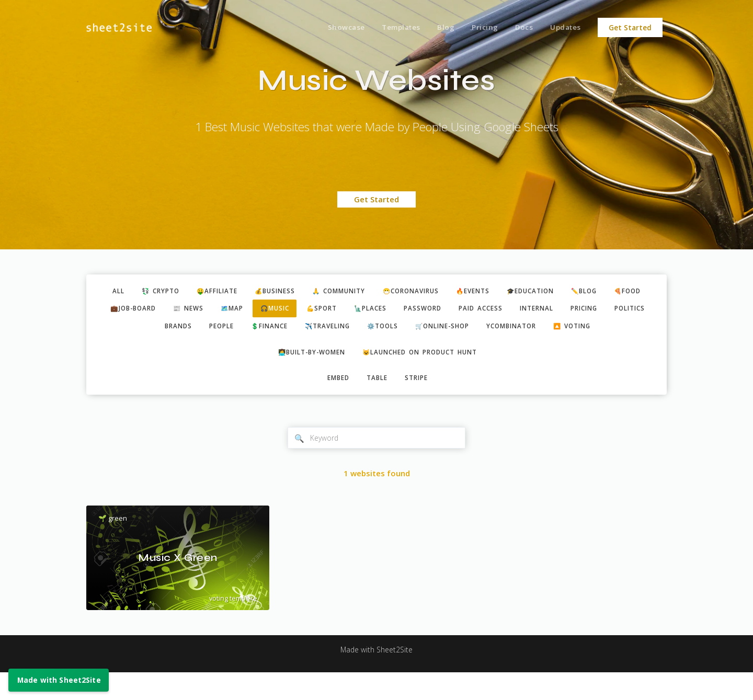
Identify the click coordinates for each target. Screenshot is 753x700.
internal (626, 311)
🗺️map (293, 311)
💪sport (392, 311)
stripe (421, 404)
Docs (521, 28)
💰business (288, 292)
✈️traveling (403, 330)
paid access (565, 311)
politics (187, 330)
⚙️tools (464, 330)
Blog (438, 28)
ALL (116, 292)
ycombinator (606, 330)
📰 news (245, 311)
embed (335, 404)
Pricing (479, 28)
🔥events (506, 292)
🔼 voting (378, 349)
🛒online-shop (529, 330)
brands (238, 330)
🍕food (126, 311)
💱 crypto (162, 292)
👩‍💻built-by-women (305, 376)
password (502, 311)
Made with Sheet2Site (376, 678)
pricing (136, 330)
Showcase (334, 28)
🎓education (570, 292)
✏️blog (629, 292)
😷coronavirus (438, 292)
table (378, 404)
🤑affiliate (225, 292)
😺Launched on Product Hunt (425, 376)
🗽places (446, 311)
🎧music (340, 311)
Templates (392, 28)
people (285, 330)
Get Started (630, 28)
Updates (564, 28)
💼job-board (185, 311)
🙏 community (359, 292)
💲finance (338, 330)
